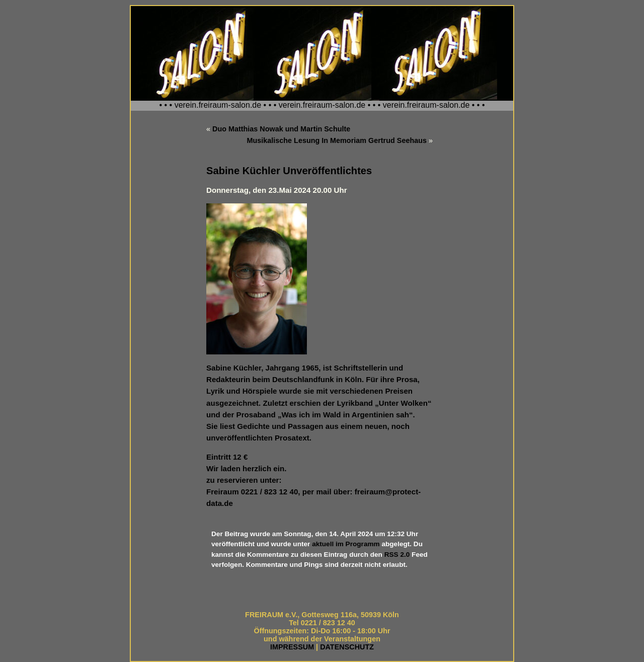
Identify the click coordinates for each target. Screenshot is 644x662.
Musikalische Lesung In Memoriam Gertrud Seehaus (337, 140)
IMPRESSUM (292, 647)
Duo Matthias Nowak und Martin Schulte (281, 129)
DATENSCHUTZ (347, 647)
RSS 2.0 (397, 555)
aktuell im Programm (346, 544)
